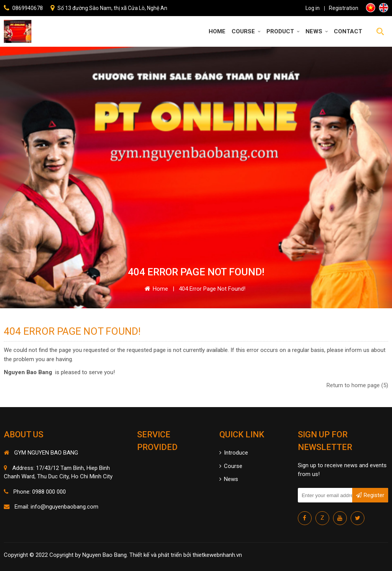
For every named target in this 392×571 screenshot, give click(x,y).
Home (217, 31)
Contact (348, 31)
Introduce (234, 453)
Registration (344, 8)
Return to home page (357, 385)
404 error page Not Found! (212, 289)
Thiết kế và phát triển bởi (160, 555)
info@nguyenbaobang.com (65, 507)
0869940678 (28, 8)
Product (283, 31)
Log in (313, 8)
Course (246, 31)
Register (370, 493)
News (317, 31)
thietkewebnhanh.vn (217, 555)
